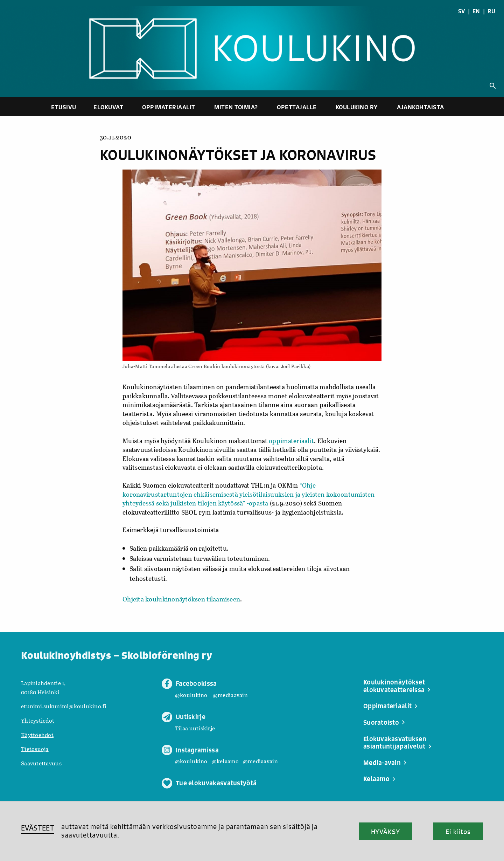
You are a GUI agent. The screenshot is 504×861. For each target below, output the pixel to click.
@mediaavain (230, 695)
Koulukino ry (357, 107)
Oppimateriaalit (169, 107)
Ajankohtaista (421, 107)
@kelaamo (225, 761)
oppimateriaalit (291, 441)
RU (491, 11)
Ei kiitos (458, 832)
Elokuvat (108, 107)
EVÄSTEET (38, 828)
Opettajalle (297, 107)
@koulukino (191, 695)
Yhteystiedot (38, 720)
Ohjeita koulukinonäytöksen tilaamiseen (181, 599)
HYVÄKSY (386, 832)
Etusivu (64, 107)
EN (476, 11)
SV (462, 11)
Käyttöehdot (37, 735)
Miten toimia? (236, 107)
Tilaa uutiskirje (195, 728)
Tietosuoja (35, 749)
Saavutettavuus (41, 763)
